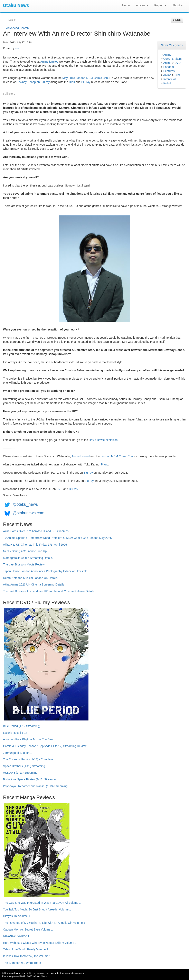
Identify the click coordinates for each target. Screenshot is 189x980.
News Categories (172, 45)
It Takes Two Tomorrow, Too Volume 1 (27, 956)
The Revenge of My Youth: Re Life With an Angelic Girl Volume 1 (44, 923)
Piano (105, 464)
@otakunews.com (28, 513)
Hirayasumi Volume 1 (17, 916)
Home (126, 5)
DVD (178, 63)
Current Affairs (172, 59)
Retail (167, 83)
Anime (167, 55)
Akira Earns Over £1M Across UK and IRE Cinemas (36, 531)
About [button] (178, 5)
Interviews (170, 79)
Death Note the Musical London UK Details (30, 578)
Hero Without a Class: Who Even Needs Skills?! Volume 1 (40, 943)
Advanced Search (17, 28)
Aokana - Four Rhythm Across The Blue (28, 739)
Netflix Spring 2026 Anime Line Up (25, 551)
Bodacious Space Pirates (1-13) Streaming (30, 779)
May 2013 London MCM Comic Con (85, 78)
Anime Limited (49, 62)
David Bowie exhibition (103, 440)
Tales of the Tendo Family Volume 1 (26, 949)
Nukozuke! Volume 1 (16, 936)
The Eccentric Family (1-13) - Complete (28, 759)
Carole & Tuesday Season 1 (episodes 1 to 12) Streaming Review (45, 746)
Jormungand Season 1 (17, 753)
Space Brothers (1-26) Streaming (24, 766)
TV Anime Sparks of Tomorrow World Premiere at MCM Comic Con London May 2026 (57, 538)
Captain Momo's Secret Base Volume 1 (28, 929)
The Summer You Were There (22, 963)
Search (177, 20)
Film (177, 75)
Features (169, 71)
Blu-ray (86, 82)
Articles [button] (142, 5)
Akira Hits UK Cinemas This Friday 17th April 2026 (35, 545)
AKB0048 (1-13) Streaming (20, 773)
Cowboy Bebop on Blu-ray (33, 82)
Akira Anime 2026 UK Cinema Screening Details (34, 584)
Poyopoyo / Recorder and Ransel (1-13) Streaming (35, 786)
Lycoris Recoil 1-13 (15, 733)
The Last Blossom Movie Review (24, 564)
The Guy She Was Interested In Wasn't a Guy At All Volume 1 (42, 903)
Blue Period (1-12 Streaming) (22, 726)
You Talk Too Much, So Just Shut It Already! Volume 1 (37, 909)
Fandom (168, 67)
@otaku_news (25, 504)
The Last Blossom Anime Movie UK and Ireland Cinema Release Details (49, 591)
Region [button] (160, 5)
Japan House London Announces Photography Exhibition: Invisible (45, 571)
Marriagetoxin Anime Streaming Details (28, 558)
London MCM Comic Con (117, 456)
